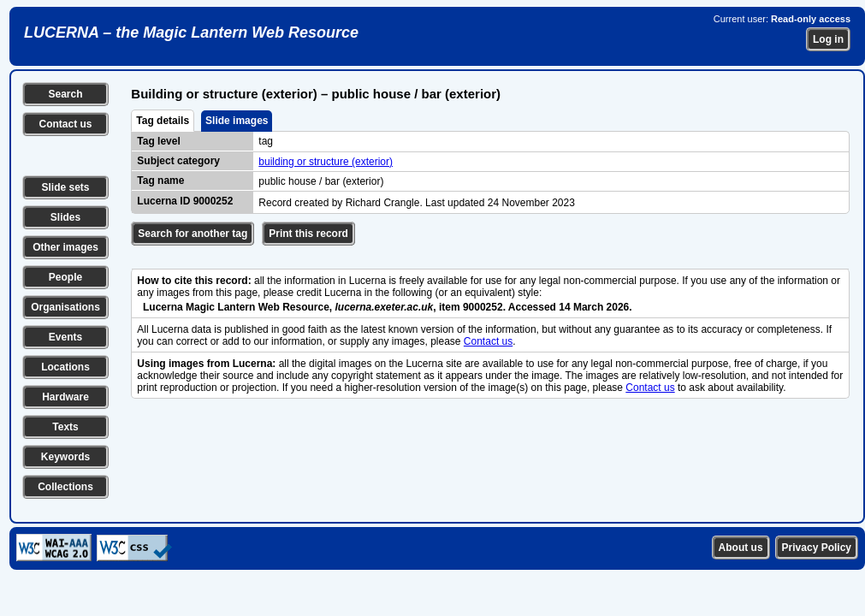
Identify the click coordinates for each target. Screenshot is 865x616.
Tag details (163, 121)
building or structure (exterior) (326, 162)
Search (65, 94)
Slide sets (65, 187)
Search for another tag (193, 234)
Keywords (65, 457)
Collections (65, 487)
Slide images (237, 121)
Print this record (308, 234)
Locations (65, 367)
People (65, 277)
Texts (65, 427)
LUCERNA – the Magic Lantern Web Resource (191, 33)
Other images (65, 247)
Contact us (65, 124)
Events (65, 337)
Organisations (65, 307)
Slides (65, 217)
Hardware (65, 397)
